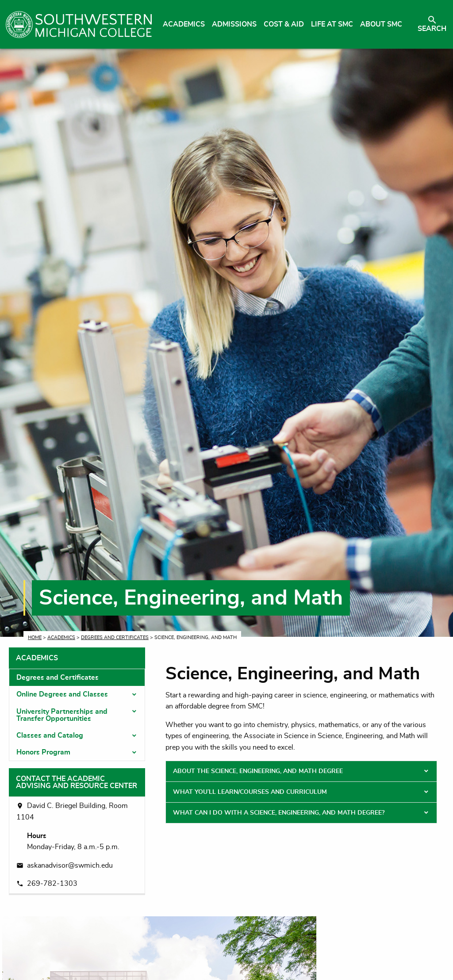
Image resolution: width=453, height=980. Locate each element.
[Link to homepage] (79, 24)
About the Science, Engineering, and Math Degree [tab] (258, 771)
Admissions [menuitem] (234, 24)
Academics (61, 637)
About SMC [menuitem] (381, 24)
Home (35, 637)
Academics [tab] (37, 658)
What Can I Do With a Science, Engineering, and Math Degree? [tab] (279, 813)
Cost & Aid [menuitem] (284, 24)
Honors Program (43, 752)
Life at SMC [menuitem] (332, 24)
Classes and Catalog (50, 735)
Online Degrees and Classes (62, 694)
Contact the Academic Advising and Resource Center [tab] (77, 782)
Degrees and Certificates (115, 637)
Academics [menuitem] (184, 24)
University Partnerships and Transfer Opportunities (62, 715)
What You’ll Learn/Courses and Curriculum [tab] (250, 792)
